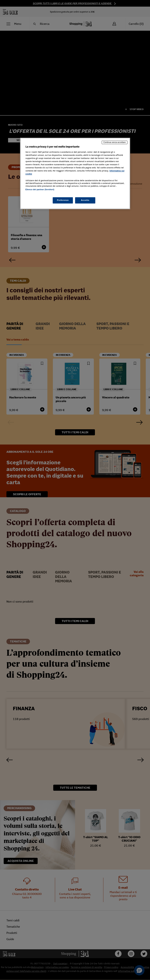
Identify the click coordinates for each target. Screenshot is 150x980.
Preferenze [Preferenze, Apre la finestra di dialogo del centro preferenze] (63, 200)
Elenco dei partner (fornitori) (40, 189)
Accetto (85, 200)
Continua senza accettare (115, 142)
